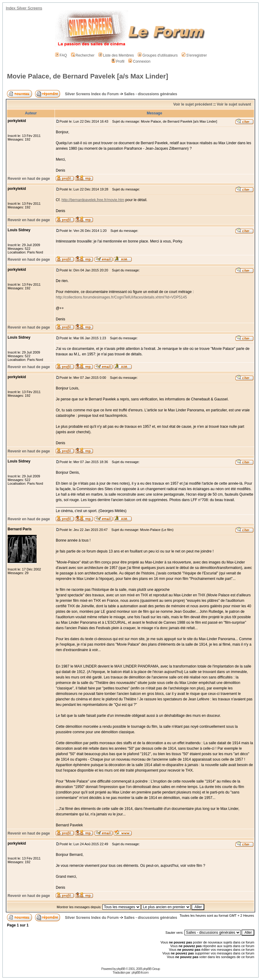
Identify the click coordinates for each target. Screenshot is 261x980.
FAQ (61, 55)
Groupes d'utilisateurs (158, 55)
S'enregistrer (194, 55)
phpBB (121, 969)
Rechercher (83, 55)
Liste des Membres (116, 55)
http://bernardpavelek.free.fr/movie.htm (93, 200)
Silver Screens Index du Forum (92, 94)
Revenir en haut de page (29, 179)
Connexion (139, 61)
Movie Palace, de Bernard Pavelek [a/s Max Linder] (88, 76)
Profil (118, 61)
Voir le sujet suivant (234, 104)
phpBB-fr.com (140, 972)
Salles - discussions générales (151, 94)
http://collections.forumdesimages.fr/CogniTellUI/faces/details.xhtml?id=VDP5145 (121, 297)
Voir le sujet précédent (193, 104)
